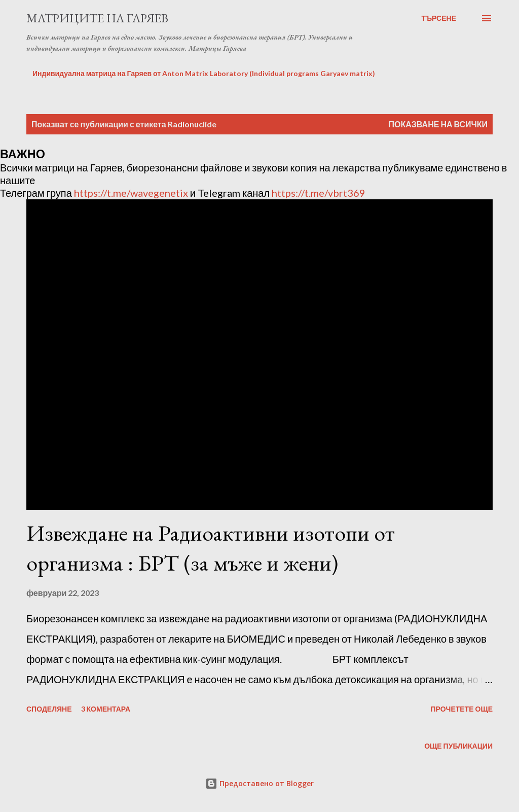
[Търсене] (439, 18)
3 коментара (106, 709)
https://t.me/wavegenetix (131, 193)
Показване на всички (438, 124)
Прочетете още (461, 709)
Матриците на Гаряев (97, 18)
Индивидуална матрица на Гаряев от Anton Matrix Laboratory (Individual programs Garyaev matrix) (204, 73)
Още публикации (458, 746)
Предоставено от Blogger (259, 783)
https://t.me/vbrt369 (319, 193)
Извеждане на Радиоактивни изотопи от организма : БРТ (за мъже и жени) (211, 548)
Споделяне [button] (49, 709)
